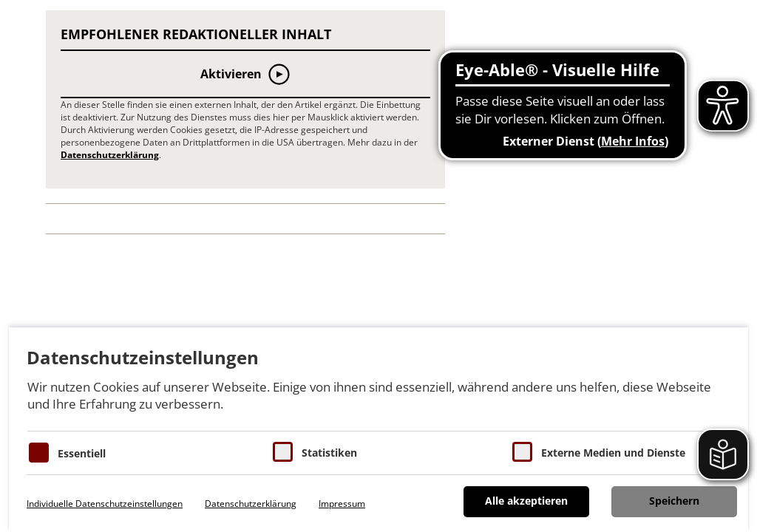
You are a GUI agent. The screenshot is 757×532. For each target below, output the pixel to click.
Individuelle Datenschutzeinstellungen (105, 504)
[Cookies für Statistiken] (283, 452)
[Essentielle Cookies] (39, 453)
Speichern (674, 501)
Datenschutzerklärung (110, 155)
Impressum (342, 504)
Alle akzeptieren (526, 501)
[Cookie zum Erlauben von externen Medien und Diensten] (522, 452)
